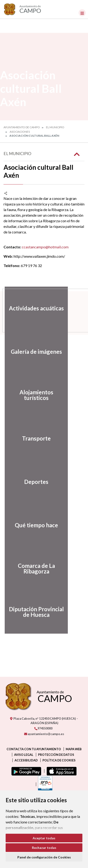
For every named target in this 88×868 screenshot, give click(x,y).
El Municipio (55, 127)
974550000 (43, 728)
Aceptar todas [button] (44, 838)
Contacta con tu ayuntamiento (34, 749)
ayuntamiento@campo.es (44, 734)
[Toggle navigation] (82, 13)
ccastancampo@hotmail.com (45, 247)
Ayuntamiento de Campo (22, 127)
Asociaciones (20, 132)
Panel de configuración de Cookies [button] (44, 857)
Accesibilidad (26, 760)
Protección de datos (56, 755)
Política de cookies (59, 760)
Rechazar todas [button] (44, 848)
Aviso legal (24, 755)
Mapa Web (74, 749)
